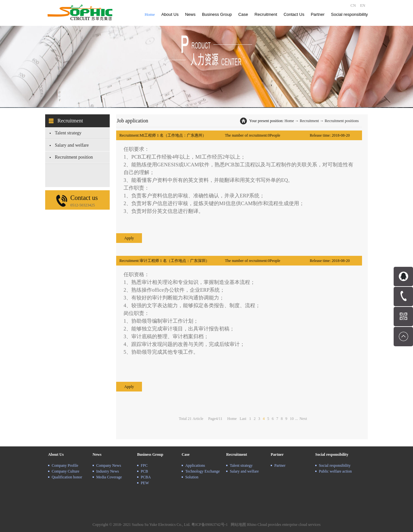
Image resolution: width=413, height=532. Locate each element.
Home (150, 14)
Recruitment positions (342, 121)
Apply (129, 238)
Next (303, 419)
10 (292, 419)
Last (243, 419)
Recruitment (309, 121)
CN (353, 5)
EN (363, 5)
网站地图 (237, 525)
